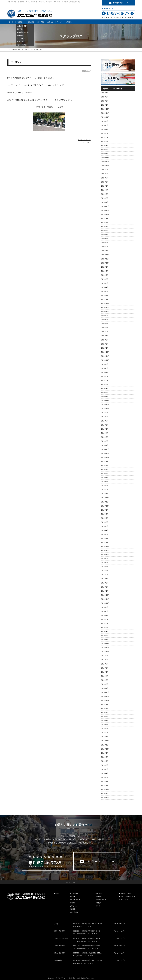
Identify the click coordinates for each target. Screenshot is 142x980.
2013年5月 (105, 721)
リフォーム (73, 906)
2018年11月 (105, 453)
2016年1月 (105, 591)
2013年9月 (105, 704)
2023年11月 (105, 210)
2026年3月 (105, 97)
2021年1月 (105, 348)
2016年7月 (105, 567)
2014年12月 (105, 644)
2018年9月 (105, 461)
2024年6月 (105, 182)
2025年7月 (105, 129)
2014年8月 (105, 660)
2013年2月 (105, 733)
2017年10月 (105, 506)
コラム (19, 50)
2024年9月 (105, 170)
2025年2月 (105, 150)
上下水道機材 (74, 893)
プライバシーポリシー (128, 897)
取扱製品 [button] (20, 22)
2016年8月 (105, 563)
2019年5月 (105, 429)
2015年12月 (105, 595)
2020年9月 (105, 364)
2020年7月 (105, 372)
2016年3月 (105, 583)
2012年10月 (105, 749)
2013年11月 (105, 696)
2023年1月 (105, 251)
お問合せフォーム (126, 893)
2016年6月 (105, 571)
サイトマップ (125, 900)
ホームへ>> (87, 142)
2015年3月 (105, 632)
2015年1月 (105, 640)
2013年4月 (105, 725)
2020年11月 (105, 356)
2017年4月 (105, 530)
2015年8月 (105, 611)
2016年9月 (105, 559)
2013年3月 (105, 729)
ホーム (11, 22)
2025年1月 (105, 154)
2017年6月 (105, 522)
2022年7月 (105, 275)
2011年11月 (105, 794)
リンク (59, 22)
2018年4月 (105, 482)
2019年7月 (105, 421)
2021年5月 (105, 332)
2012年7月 (105, 761)
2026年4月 (105, 93)
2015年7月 (105, 615)
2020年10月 (105, 360)
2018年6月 (105, 474)
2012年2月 (105, 781)
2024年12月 (105, 158)
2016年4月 (105, 579)
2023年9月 (105, 218)
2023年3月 (105, 243)
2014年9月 (105, 656)
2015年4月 (105, 628)
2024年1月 (105, 202)
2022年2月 (105, 295)
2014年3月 (105, 680)
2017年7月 (105, 518)
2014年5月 (105, 672)
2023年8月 (105, 222)
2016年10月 (105, 555)
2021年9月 (105, 316)
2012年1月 (105, 785)
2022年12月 (105, 255)
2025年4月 (105, 141)
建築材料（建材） (75, 900)
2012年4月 (105, 773)
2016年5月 (105, 575)
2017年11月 (105, 502)
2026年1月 (105, 105)
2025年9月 (105, 121)
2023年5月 (105, 235)
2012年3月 (105, 777)
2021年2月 (105, 344)
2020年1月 (105, 397)
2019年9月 (105, 413)
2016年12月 (105, 547)
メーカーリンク (101, 900)
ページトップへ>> (84, 140)
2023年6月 (105, 231)
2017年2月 (105, 538)
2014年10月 (105, 652)
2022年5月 (105, 283)
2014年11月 (105, 648)
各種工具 (73, 909)
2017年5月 (105, 526)
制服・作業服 (74, 912)
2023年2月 (105, 247)
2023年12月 (105, 206)
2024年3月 (105, 194)
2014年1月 (105, 688)
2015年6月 (105, 619)
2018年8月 (105, 466)
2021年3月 (105, 340)
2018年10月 (105, 457)
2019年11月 (105, 405)
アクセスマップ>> (119, 924)
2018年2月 (105, 490)
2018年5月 (105, 478)
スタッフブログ (28, 50)
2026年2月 (105, 101)
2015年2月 (105, 636)
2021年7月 (105, 324)
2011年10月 (105, 798)
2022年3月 (105, 291)
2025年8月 (105, 125)
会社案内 (31, 22)
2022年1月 (105, 299)
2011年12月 (105, 790)
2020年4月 (105, 385)
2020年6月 (105, 376)
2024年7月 (105, 178)
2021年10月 (105, 312)
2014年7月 (105, 664)
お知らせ (50, 22)
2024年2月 (105, 198)
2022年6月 (105, 279)
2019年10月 (105, 409)
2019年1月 (105, 445)
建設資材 (73, 897)
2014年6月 (105, 668)
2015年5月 (105, 623)
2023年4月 (105, 239)
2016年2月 (105, 587)
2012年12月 (105, 741)
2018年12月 (105, 449)
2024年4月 (105, 190)
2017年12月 (105, 498)
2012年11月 (105, 745)
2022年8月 (105, 271)
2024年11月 (105, 162)
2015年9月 (105, 607)
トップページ (11, 50)
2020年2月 (105, 393)
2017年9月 (105, 510)
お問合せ (69, 22)
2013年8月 (105, 709)
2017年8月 (105, 514)
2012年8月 (105, 757)
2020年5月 (105, 380)
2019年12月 (105, 401)
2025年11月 (105, 113)
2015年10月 (105, 603)
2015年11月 (105, 599)
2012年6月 (105, 765)
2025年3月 (105, 146)
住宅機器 (73, 903)
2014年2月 (105, 684)
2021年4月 (105, 336)
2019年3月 (105, 437)
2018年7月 (105, 470)
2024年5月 (105, 186)
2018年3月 (105, 486)
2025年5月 (105, 137)
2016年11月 (105, 551)
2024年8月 (105, 174)
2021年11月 (105, 308)
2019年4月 (105, 433)
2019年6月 (105, 425)
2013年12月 (105, 692)
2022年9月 (105, 267)
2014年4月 (105, 676)
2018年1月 (105, 494)
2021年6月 (105, 328)
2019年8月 (105, 417)
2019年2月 (105, 441)
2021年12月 (105, 303)
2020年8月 (105, 368)
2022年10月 (105, 263)
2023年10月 (105, 214)
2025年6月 (105, 133)
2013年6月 (105, 717)
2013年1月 (105, 737)
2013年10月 (105, 700)
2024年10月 (105, 166)
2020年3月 (105, 389)
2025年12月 (105, 109)
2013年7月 (105, 713)
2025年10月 (105, 117)
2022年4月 (105, 287)
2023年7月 (105, 227)
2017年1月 (105, 542)
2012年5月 (105, 769)
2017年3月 (105, 534)
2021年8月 (105, 320)
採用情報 (41, 22)
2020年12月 (105, 352)
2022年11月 (105, 259)
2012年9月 (105, 753)
